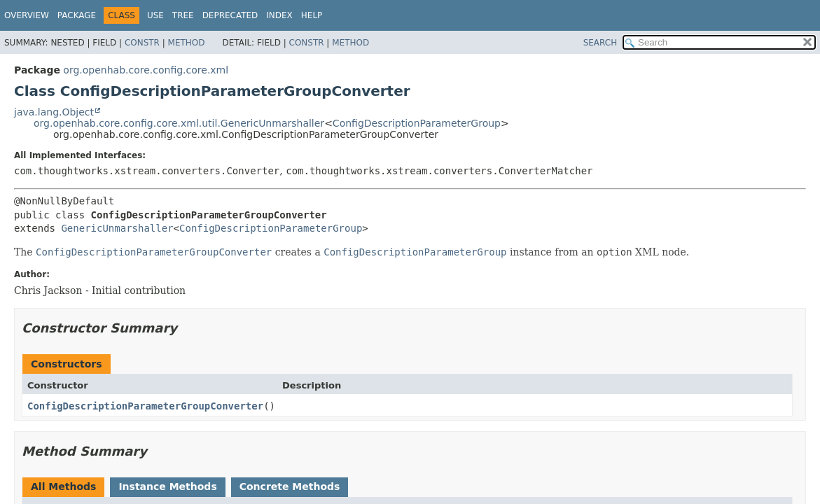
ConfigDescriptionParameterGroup (417, 123)
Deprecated (230, 15)
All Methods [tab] (63, 486)
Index (279, 15)
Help (312, 15)
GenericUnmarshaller (117, 228)
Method (187, 43)
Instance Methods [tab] (167, 486)
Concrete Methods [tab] (290, 486)
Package (77, 15)
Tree (183, 15)
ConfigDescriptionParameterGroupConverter (145, 406)
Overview (27, 15)
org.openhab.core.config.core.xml (146, 70)
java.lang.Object (54, 112)
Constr (142, 43)
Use (155, 15)
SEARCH (600, 43)
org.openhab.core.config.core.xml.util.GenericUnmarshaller (179, 123)
